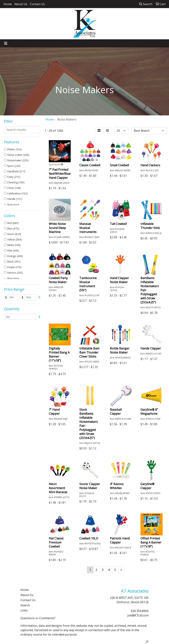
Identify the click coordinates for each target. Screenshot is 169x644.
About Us (21, 4)
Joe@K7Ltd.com (138, 615)
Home (8, 4)
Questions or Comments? (38, 618)
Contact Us (37, 4)
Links (24, 610)
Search (146, 4)
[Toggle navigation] (6, 43)
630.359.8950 (140, 611)
